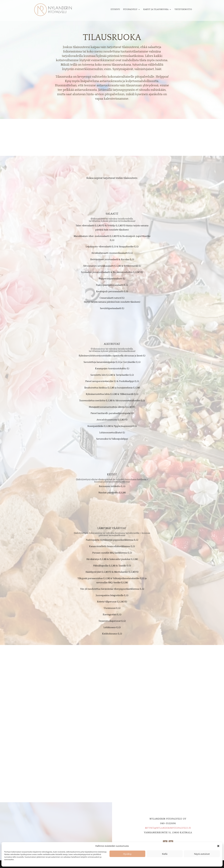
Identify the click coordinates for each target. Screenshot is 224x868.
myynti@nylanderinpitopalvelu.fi (168, 828)
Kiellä (165, 854)
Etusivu (115, 10)
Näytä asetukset (202, 854)
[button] (218, 846)
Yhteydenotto (183, 10)
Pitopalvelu (130, 10)
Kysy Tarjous (112, 140)
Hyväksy (127, 854)
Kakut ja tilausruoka (156, 10)
